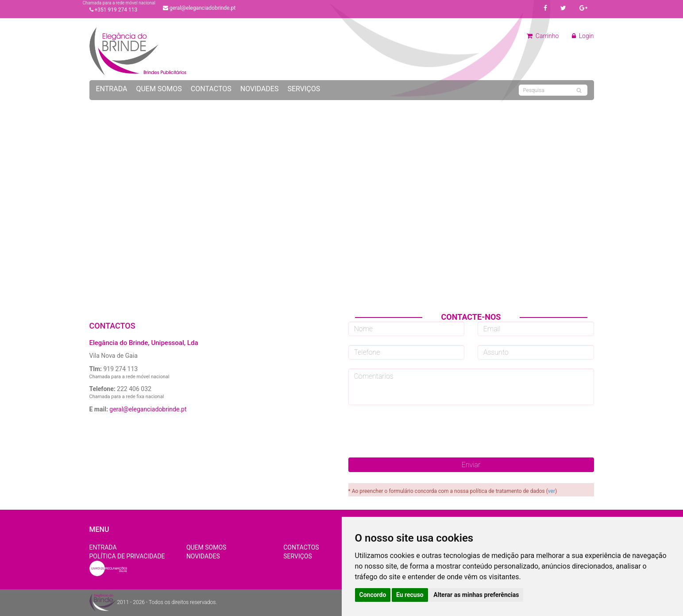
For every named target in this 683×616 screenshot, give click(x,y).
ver (552, 491)
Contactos (211, 89)
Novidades (260, 89)
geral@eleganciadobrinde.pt (199, 8)
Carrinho (543, 36)
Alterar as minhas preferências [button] (476, 595)
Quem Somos (159, 89)
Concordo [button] (373, 595)
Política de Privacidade (127, 556)
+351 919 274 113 (114, 10)
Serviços (304, 89)
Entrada (112, 89)
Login (583, 36)
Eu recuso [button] (410, 595)
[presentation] (471, 431)
